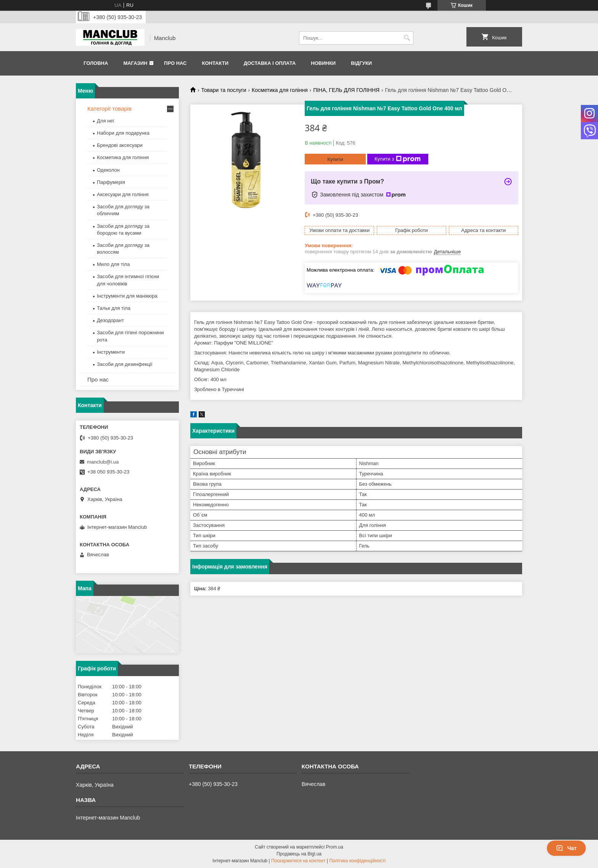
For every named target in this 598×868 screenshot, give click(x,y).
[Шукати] (407, 38)
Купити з (398, 159)
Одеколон (108, 170)
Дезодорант (110, 320)
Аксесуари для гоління (123, 194)
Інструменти (111, 352)
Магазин (135, 63)
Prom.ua (335, 847)
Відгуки (361, 63)
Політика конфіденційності (357, 861)
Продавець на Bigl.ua (299, 854)
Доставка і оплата (270, 63)
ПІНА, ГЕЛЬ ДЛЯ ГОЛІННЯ (346, 90)
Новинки (323, 63)
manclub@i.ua (103, 462)
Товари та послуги (223, 90)
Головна (96, 63)
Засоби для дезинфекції (125, 364)
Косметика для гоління (280, 90)
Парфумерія (111, 182)
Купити (335, 159)
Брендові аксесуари (120, 145)
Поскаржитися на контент (298, 861)
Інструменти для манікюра (127, 296)
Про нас (175, 63)
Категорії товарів (109, 109)
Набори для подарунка (123, 133)
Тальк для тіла (114, 308)
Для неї (105, 121)
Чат (566, 848)
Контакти (215, 63)
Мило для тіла (113, 264)
